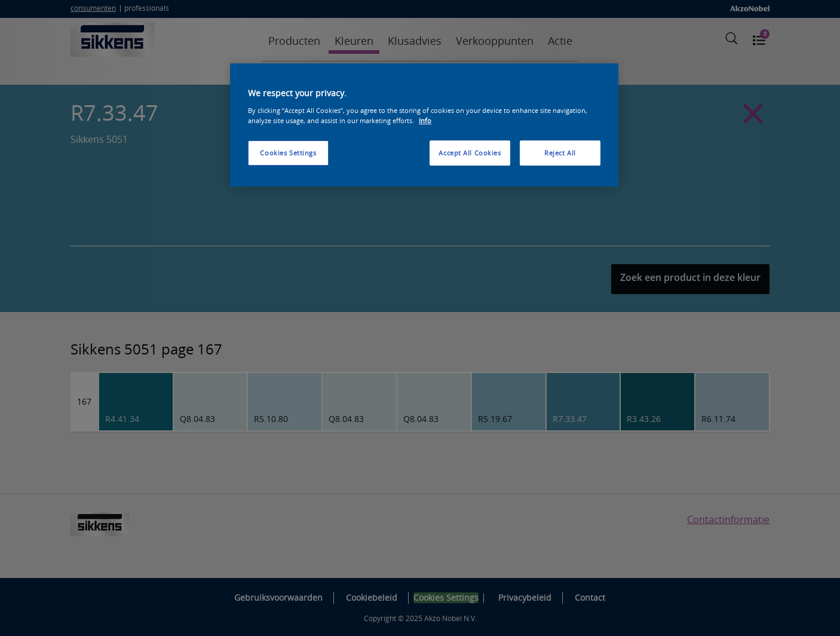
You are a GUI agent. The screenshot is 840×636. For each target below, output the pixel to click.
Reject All (560, 153)
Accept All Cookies (470, 153)
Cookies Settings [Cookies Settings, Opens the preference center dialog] (288, 153)
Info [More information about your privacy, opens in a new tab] (425, 120)
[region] (424, 125)
